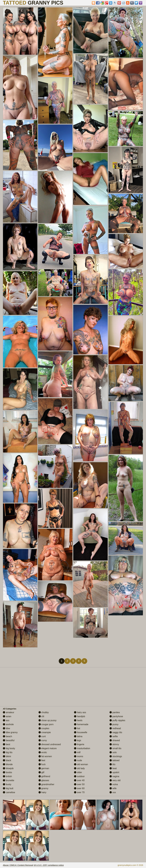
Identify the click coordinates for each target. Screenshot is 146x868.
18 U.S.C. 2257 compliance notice (49, 865)
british (7, 776)
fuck (42, 764)
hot (77, 728)
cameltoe (9, 792)
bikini (7, 756)
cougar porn (46, 724)
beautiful (9, 740)
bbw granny (10, 732)
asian (7, 716)
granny (43, 788)
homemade (81, 724)
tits (112, 764)
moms (79, 756)
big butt (8, 788)
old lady (79, 768)
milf (77, 752)
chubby (44, 712)
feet (42, 760)
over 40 (79, 780)
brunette (8, 780)
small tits (115, 748)
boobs (7, 772)
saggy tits (116, 732)
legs (78, 740)
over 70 (79, 792)
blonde (8, 764)
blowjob (8, 768)
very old (115, 780)
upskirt (114, 772)
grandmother (46, 784)
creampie (45, 732)
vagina (114, 776)
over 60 (79, 788)
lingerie (79, 744)
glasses (44, 780)
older (78, 772)
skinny (114, 744)
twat (113, 768)
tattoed (114, 760)
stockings (116, 756)
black (7, 760)
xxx (113, 792)
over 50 (79, 784)
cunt (42, 736)
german (44, 768)
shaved (115, 740)
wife (113, 788)
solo (113, 752)
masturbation (82, 748)
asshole (8, 724)
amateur (8, 712)
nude (78, 760)
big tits (8, 752)
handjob (79, 716)
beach (7, 736)
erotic (43, 752)
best (6, 744)
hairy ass (80, 712)
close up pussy (47, 720)
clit (41, 716)
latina (78, 736)
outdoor (79, 776)
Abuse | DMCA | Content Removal (18, 865)
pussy (114, 724)
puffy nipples (117, 720)
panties (115, 712)
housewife (81, 732)
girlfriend (44, 776)
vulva (114, 784)
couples (44, 728)
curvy (43, 740)
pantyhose (116, 716)
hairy (42, 792)
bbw (6, 728)
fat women (45, 756)
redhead (115, 728)
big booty (9, 748)
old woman (81, 764)
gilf (41, 772)
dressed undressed (50, 744)
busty (7, 784)
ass (6, 720)
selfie (114, 736)
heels (78, 720)
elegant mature (48, 748)
